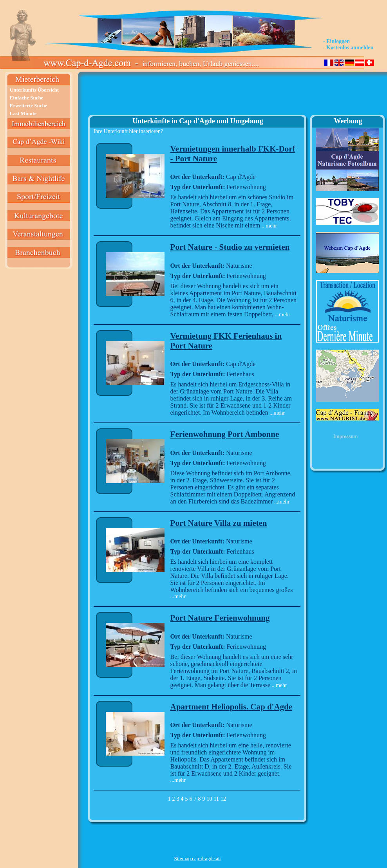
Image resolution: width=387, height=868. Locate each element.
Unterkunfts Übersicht (34, 90)
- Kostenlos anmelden (348, 48)
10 (210, 799)
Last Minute (23, 113)
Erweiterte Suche (29, 106)
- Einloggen (336, 41)
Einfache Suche (27, 98)
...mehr (269, 226)
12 (223, 799)
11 (216, 799)
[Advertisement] (198, 96)
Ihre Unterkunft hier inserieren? (128, 131)
